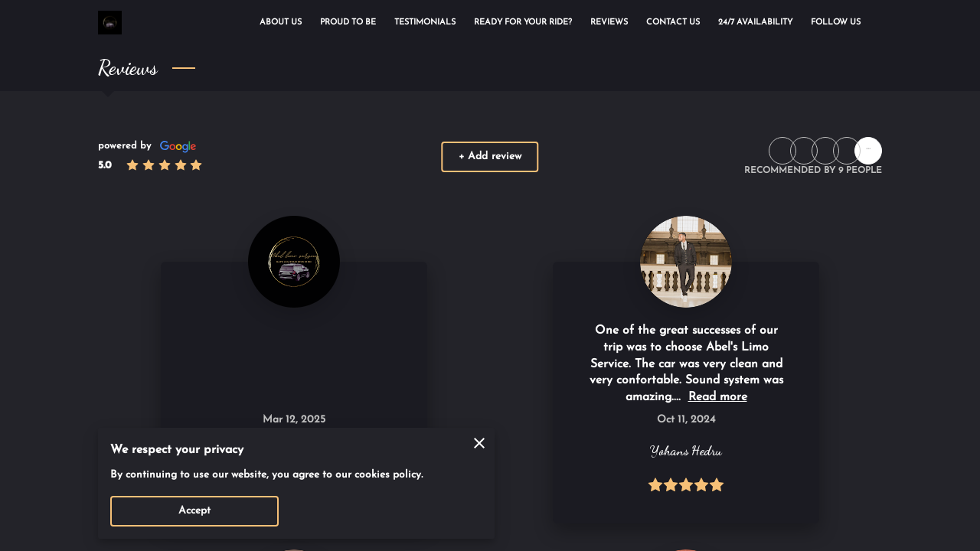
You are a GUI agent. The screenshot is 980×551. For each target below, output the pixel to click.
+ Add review (490, 156)
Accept (195, 511)
